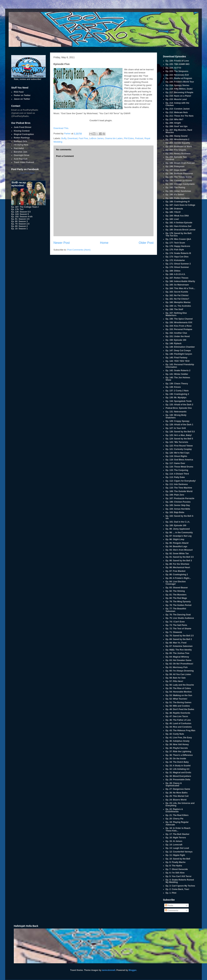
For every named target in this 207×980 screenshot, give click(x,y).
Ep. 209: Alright (173, 123)
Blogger (132, 970)
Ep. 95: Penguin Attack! (177, 543)
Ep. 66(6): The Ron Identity (179, 650)
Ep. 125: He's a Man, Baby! (179, 435)
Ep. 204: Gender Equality (178, 143)
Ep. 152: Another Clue (176, 333)
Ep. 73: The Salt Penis (176, 625)
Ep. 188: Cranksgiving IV (178, 202)
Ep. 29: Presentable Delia (178, 780)
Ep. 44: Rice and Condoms (179, 727)
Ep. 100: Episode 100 (176, 525)
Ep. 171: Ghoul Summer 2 (178, 264)
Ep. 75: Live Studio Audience (180, 618)
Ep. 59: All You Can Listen (178, 674)
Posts (169, 905)
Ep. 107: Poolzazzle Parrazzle (180, 498)
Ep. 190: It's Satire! (175, 195)
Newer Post (62, 243)
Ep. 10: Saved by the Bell (178, 859)
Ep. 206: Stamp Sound (177, 136)
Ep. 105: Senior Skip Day (178, 505)
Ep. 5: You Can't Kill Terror (179, 876)
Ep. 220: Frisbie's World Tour (180, 82)
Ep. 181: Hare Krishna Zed (178, 226)
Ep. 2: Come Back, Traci (177, 889)
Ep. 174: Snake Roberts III (178, 253)
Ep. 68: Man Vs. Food (176, 643)
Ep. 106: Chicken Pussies (178, 502)
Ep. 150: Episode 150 (176, 340)
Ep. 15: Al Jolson (174, 841)
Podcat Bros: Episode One (179, 408)
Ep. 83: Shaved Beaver (177, 588)
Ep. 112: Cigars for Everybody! (181, 481)
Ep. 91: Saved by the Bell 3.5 (180, 557)
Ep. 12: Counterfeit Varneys (179, 852)
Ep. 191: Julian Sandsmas (178, 191)
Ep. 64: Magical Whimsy (177, 657)
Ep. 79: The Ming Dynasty (178, 602)
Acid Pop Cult (21, 159)
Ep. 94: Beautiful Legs (176, 546)
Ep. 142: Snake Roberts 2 (178, 371)
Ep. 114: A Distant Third (177, 474)
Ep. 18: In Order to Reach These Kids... (178, 829)
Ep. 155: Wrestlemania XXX (179, 322)
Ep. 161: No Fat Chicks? (177, 299)
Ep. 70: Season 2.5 (20, 224)
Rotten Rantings (22, 138)
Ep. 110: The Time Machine (179, 488)
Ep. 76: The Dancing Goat (178, 615)
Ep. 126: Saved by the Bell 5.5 (180, 432)
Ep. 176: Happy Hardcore (178, 246)
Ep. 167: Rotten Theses (177, 278)
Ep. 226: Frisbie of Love (177, 61)
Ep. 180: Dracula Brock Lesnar (181, 230)
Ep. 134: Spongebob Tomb (179, 401)
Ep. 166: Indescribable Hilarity (180, 281)
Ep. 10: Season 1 (19, 229)
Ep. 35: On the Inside (176, 759)
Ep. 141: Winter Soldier (177, 374)
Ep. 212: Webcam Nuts (177, 112)
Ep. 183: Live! (172, 219)
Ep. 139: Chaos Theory (177, 384)
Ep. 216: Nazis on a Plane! (178, 96)
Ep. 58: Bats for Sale (176, 678)
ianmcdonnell (109, 970)
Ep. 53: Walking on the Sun (179, 695)
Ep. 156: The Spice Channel (179, 319)
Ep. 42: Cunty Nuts (175, 734)
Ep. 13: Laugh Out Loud (177, 848)
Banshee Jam (20, 152)
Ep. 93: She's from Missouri (179, 550)
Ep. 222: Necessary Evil (177, 75)
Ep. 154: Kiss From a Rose (179, 326)
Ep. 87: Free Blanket (176, 571)
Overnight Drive (22, 155)
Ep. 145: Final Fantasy (176, 358)
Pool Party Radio (28, 173)
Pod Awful (19, 148)
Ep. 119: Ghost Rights (176, 456)
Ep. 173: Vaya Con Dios (177, 257)
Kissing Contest (22, 131)
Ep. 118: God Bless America (179, 460)
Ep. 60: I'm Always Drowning (180, 671)
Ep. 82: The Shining (175, 591)
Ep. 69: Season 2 (19, 226)
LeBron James (96, 138)
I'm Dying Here (21, 145)
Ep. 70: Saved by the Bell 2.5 (180, 636)
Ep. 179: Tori (17, 209)
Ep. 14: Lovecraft (174, 845)
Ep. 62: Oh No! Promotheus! (179, 664)
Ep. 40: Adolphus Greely (178, 741)
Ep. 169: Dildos (173, 271)
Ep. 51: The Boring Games (178, 702)
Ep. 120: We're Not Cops (178, 453)
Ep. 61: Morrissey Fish (177, 667)
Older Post (146, 243)
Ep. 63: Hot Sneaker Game (178, 660)
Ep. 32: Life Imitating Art (178, 769)
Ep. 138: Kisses (173, 387)
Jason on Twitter (22, 99)
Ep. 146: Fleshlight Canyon (179, 354)
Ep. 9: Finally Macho (176, 862)
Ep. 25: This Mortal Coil (177, 796)
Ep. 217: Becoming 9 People (179, 92)
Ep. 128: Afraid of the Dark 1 (179, 425)
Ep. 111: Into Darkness (177, 484)
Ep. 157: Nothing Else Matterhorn (176, 314)
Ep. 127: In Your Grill (176, 428)
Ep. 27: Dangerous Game (178, 789)
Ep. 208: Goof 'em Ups (177, 126)
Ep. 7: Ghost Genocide (177, 869)
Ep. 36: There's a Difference (179, 755)
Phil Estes (129, 138)
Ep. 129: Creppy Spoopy (178, 421)
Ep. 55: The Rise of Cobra (178, 688)
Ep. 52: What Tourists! (176, 699)
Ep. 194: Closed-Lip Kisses (179, 181)
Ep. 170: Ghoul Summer (177, 267)
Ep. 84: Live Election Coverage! (176, 583)
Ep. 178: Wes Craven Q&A (178, 239)
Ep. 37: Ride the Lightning (178, 752)
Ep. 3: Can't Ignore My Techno (180, 886)
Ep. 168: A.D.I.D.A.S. (176, 274)
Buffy (64, 138)
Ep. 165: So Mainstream (177, 285)
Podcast (139, 138)
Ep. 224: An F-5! (173, 68)
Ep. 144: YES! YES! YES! (178, 361)
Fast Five (83, 138)
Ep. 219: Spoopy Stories (177, 85)
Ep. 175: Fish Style (175, 250)
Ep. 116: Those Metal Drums (179, 467)
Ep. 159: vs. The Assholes (178, 306)
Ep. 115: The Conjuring (177, 470)
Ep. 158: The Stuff (174, 309)
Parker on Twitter (22, 95)
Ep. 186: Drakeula (174, 209)
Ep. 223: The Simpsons (177, 71)
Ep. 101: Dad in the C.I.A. (178, 522)
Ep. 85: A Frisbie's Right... (178, 578)
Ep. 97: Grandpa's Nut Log (179, 536)
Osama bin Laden (114, 138)
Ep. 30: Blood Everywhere (178, 776)
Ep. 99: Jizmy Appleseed (178, 529)
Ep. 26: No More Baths (177, 793)
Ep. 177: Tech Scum (175, 243)
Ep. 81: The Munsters (176, 595)
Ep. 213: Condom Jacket (178, 109)
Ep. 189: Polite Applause (178, 198)
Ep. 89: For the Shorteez (177, 564)
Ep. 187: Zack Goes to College (180, 205)
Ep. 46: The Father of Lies (178, 720)
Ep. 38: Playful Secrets (177, 748)
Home (104, 243)
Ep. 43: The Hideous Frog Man (180, 731)
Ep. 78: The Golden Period (178, 605)
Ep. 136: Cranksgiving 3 (177, 394)
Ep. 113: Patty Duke (175, 477)
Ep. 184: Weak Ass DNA (177, 216)
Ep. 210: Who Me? (174, 119)
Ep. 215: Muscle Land (176, 99)
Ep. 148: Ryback (174, 343)
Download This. (61, 128)
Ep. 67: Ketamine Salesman (179, 646)
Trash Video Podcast (24, 162)
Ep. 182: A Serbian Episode (179, 223)
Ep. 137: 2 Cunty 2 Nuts (177, 391)
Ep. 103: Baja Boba (175, 512)
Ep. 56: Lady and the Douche (180, 685)
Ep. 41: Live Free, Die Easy (179, 738)
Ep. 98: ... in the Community (179, 533)
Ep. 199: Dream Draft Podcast (180, 163)
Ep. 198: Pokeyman (175, 166)
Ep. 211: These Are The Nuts (180, 116)
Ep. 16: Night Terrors (176, 838)
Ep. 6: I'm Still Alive (175, 873)
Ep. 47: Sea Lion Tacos (177, 716)
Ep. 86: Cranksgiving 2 (177, 575)
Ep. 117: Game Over (175, 463)
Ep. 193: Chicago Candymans (180, 184)
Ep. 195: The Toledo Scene (179, 177)
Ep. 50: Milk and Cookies (178, 706)
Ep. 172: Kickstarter (175, 260)
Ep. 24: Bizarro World (176, 800)
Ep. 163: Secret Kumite (177, 292)
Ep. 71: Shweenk (174, 632)
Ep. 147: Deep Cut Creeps (178, 351)
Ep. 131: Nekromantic (176, 412)
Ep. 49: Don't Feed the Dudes (180, 709)
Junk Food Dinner (23, 127)
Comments (172, 910)
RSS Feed (19, 92)
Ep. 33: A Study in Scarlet (178, 766)
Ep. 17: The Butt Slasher (178, 834)
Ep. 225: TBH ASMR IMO (178, 64)
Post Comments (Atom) (79, 250)
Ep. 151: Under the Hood (178, 336)
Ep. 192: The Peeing (175, 187)
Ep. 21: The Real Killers (177, 815)
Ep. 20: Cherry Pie (174, 819)
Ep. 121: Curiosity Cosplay (179, 449)
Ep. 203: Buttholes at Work (179, 147)
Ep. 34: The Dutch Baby (177, 762)
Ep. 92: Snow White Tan (177, 554)
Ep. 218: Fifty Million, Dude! (179, 89)
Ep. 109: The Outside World (179, 491)
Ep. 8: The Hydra (174, 866)
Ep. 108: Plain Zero (175, 495)
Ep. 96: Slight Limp (175, 539)
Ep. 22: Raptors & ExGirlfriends (174, 810)
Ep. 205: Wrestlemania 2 (177, 139)
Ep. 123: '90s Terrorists (177, 442)
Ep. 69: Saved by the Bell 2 (179, 639)
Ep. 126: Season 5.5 (21, 212)
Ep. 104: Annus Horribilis (178, 509)
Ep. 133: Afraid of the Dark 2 (179, 405)
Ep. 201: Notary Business (178, 154)
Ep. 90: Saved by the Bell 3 (179, 561)
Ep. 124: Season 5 (20, 214)
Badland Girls (21, 141)
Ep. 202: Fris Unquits (176, 150)
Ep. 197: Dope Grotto (176, 170)
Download (72, 138)
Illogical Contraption (24, 134)
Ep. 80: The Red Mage (176, 598)
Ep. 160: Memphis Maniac (178, 302)
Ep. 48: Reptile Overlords (178, 713)
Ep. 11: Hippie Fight (175, 855)
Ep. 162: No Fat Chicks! (177, 295)
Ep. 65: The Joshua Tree (177, 653)
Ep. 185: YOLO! (173, 212)
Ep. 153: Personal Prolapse (179, 329)
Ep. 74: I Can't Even (175, 622)
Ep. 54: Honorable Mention (179, 692)
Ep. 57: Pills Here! (174, 681)
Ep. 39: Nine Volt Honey (177, 744)
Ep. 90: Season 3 (19, 221)
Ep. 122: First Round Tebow (179, 446)
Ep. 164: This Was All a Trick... (180, 288)
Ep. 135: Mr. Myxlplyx (176, 398)
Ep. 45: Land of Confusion (178, 723)
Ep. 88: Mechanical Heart (178, 567)
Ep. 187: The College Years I (25, 207)
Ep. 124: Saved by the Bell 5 (179, 439)
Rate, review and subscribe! (28, 78)
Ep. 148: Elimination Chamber (180, 347)
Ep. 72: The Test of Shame (178, 629)
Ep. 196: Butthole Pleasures (179, 174)
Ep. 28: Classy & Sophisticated (174, 784)
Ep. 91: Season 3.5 (20, 219)
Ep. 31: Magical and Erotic (178, 773)
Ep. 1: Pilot (171, 893)
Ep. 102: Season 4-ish (22, 217)
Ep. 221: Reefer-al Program (179, 78)
